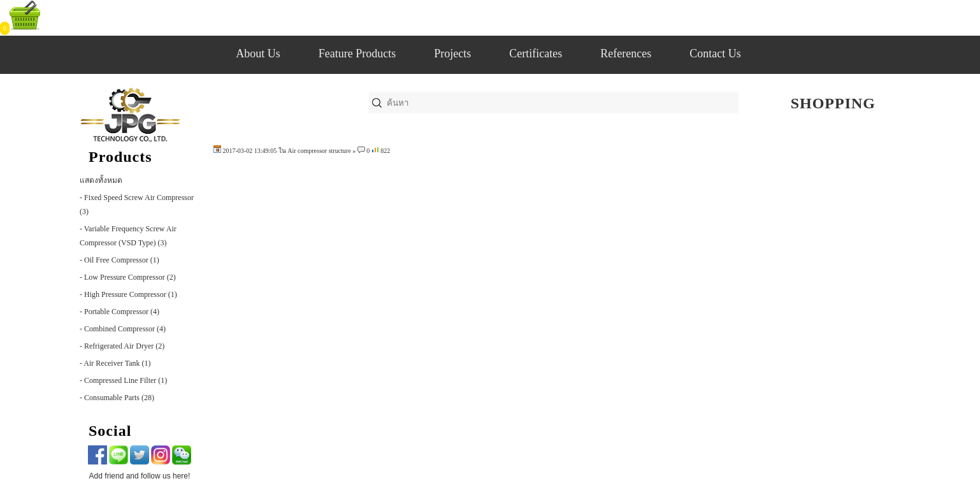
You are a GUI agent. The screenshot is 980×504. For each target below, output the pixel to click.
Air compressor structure (319, 151)
